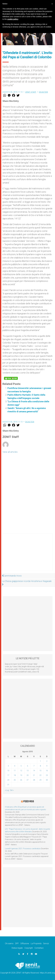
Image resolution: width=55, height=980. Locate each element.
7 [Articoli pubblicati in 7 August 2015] (34, 766)
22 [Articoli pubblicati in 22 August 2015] (40, 775)
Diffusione (25, 943)
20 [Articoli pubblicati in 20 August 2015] (28, 775)
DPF (17, 943)
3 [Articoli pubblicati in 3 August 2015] (8, 766)
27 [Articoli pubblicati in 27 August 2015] (28, 780)
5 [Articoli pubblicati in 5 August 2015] (21, 766)
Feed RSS (29, 801)
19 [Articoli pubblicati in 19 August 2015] (21, 775)
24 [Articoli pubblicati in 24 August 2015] (8, 780)
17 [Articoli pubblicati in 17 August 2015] (8, 775)
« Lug (7, 790)
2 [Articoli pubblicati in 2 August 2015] (47, 761)
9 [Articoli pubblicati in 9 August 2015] (47, 766)
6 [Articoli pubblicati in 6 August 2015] (28, 766)
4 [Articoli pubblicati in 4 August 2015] (15, 766)
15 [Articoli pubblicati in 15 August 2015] (40, 771)
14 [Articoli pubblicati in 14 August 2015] (34, 771)
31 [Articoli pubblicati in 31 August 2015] (8, 785)
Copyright (29, 948)
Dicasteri (43, 92)
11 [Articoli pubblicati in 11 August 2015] (15, 771)
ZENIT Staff (31, 92)
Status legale (17, 948)
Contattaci (39, 948)
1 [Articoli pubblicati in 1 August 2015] (40, 761)
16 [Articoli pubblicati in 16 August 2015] (47, 771)
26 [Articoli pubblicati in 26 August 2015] (21, 780)
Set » (12, 790)
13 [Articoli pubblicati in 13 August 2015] (28, 771)
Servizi (46, 943)
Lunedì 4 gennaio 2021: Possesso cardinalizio (23, 849)
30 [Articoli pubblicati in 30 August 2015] (47, 780)
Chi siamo (9, 943)
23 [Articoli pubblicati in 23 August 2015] (47, 775)
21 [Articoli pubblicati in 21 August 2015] (34, 775)
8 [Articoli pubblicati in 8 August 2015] (40, 766)
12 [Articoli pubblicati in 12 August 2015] (21, 771)
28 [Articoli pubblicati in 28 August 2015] (34, 780)
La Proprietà (36, 943)
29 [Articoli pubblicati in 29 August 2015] (40, 780)
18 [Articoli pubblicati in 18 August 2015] (15, 775)
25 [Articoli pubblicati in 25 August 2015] (15, 780)
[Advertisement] (27, 555)
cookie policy (13, 19)
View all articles (10, 452)
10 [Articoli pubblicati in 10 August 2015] (8, 771)
